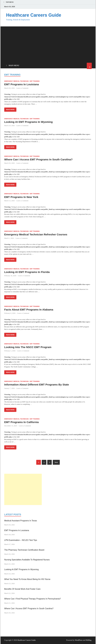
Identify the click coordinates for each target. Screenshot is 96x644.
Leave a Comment (22, 88)
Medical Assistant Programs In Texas (21, 521)
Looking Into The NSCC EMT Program (28, 347)
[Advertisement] (48, 44)
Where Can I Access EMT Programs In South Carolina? (38, 159)
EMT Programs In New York (21, 197)
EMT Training (35, 81)
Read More (9, 109)
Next (56, 462)
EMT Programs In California (21, 422)
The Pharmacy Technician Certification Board (24, 550)
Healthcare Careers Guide (34, 15)
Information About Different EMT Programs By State (37, 385)
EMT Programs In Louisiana (22, 84)
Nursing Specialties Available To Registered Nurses (27, 560)
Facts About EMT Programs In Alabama (29, 310)
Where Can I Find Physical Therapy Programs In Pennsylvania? (32, 599)
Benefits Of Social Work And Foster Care (22, 589)
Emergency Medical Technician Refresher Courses (36, 234)
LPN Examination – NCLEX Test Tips (21, 540)
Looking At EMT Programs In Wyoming (28, 122)
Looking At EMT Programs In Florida (27, 272)
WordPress (79, 640)
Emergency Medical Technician (16, 81)
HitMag (89, 640)
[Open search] (89, 66)
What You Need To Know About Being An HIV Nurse (27, 579)
